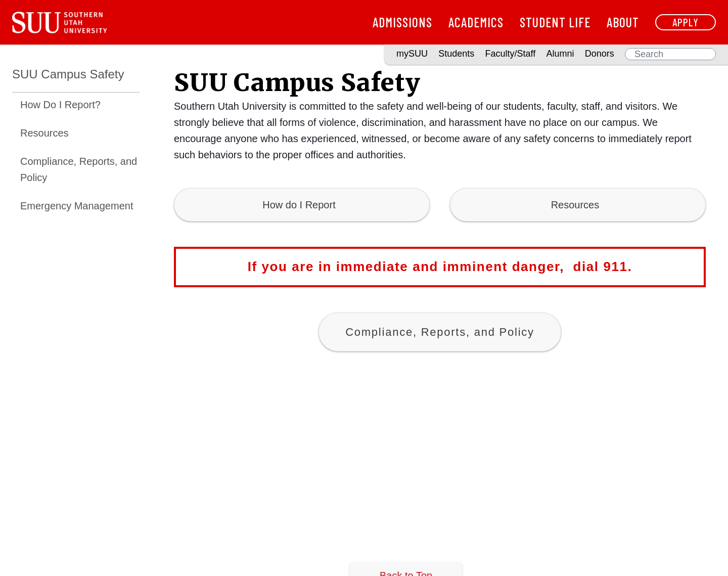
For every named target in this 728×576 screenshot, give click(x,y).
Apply (686, 22)
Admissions (402, 22)
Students (456, 54)
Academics (476, 22)
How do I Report (302, 205)
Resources (44, 133)
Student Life (555, 22)
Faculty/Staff (511, 54)
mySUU (412, 54)
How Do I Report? (60, 105)
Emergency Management (77, 206)
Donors (600, 54)
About (623, 22)
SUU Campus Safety (68, 74)
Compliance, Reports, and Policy (79, 169)
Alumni (560, 54)
